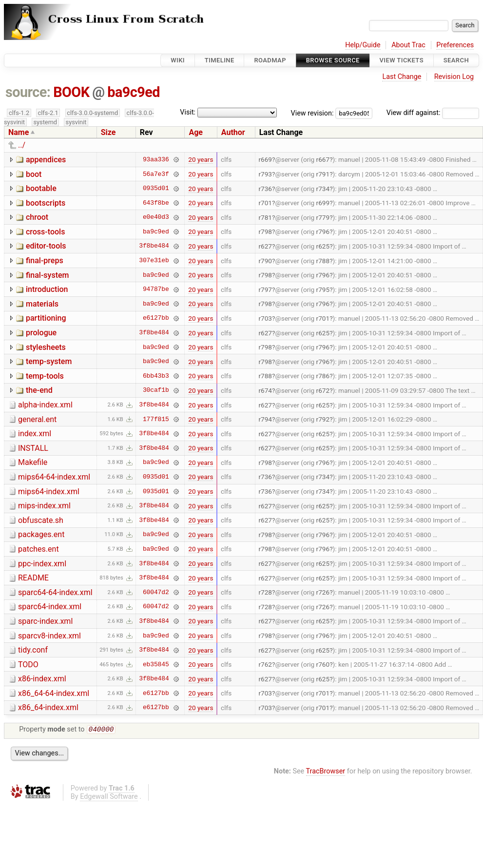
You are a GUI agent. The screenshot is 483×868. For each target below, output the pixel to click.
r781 (265, 217)
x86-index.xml (42, 679)
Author (233, 132)
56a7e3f (156, 174)
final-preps (45, 260)
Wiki (178, 60)
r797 (265, 289)
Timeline (220, 60)
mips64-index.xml (49, 492)
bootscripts (46, 203)
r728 (265, 592)
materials (42, 304)
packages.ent (41, 534)
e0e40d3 (156, 217)
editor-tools (46, 246)
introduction (47, 289)
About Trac (408, 45)
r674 (265, 390)
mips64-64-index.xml (54, 477)
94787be (156, 289)
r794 (265, 419)
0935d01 (156, 189)
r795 (323, 289)
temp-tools (45, 376)
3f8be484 (154, 246)
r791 (323, 174)
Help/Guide (363, 45)
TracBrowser (326, 772)
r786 (323, 376)
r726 (323, 592)
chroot (37, 217)
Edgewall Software (109, 798)
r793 (265, 174)
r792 (323, 419)
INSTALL (33, 448)
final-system (48, 275)
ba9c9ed (134, 92)
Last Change (402, 77)
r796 (323, 231)
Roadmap (270, 60)
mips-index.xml (44, 506)
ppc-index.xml (42, 564)
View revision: (312, 113)
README (33, 578)
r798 (265, 231)
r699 (323, 203)
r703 (265, 318)
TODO (28, 665)
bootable (41, 188)
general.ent (37, 419)
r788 (323, 261)
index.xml (35, 434)
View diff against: (433, 113)
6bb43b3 (156, 376)
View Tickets (402, 60)
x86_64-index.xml (48, 707)
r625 (323, 246)
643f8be (156, 203)
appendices (46, 160)
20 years (201, 159)
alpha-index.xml (45, 405)
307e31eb (154, 261)
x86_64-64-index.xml (54, 693)
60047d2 (156, 592)
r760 (323, 664)
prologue (41, 333)
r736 (265, 189)
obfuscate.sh (41, 520)
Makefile (33, 462)
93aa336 (156, 159)
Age (196, 132)
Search (456, 60)
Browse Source (333, 60)
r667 (323, 159)
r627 (265, 246)
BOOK (71, 92)
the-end (39, 390)
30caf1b (156, 390)
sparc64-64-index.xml (55, 592)
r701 (265, 203)
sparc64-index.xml (50, 607)
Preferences (455, 45)
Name (19, 132)
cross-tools (45, 232)
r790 (265, 261)
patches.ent (39, 549)
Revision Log (454, 77)
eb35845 (156, 664)
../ (22, 145)
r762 (265, 664)
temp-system (49, 361)
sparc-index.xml (45, 621)
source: (28, 92)
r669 (265, 159)
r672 (323, 390)
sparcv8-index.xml (49, 636)
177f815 (156, 419)
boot (34, 174)
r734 (323, 189)
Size (108, 132)
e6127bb (156, 318)
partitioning (46, 318)
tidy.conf (33, 650)
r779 (323, 217)
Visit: (188, 112)
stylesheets (46, 347)
